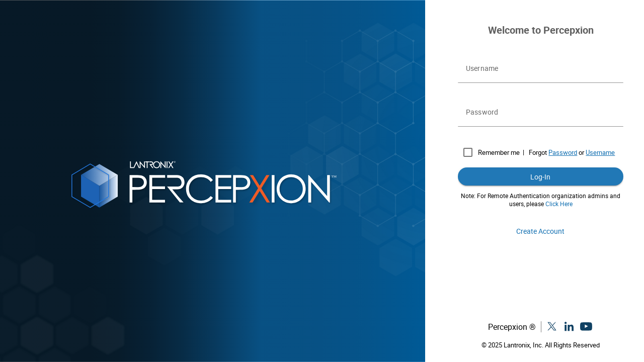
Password (563, 152)
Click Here (559, 204)
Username (600, 152)
